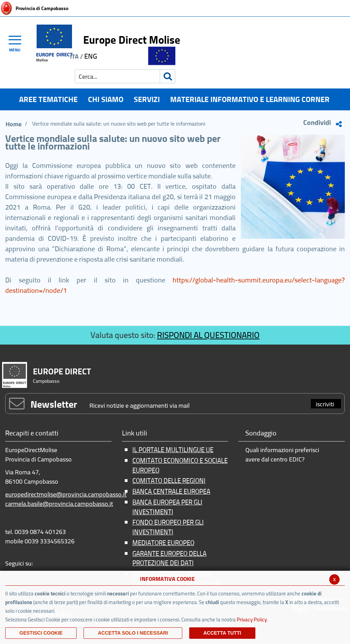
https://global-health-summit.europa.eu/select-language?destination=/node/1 (175, 285)
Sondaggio (261, 434)
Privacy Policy (252, 620)
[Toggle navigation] (18, 43)
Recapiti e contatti (32, 434)
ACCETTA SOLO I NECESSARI (133, 633)
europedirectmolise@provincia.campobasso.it (66, 494)
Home (14, 124)
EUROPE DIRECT (62, 371)
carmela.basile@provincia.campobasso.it (59, 504)
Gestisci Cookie (41, 633)
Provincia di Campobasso (42, 8)
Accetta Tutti (222, 633)
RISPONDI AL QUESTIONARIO (208, 335)
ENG (91, 56)
